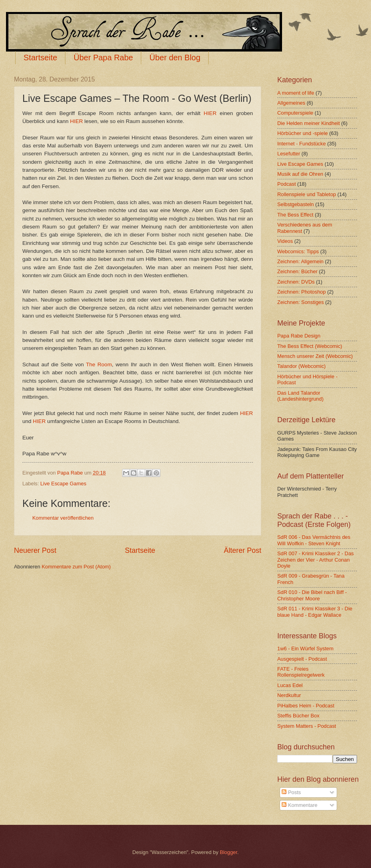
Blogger (229, 852)
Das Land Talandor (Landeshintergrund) (300, 396)
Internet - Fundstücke (302, 144)
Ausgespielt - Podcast (302, 659)
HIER (210, 113)
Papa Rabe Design (299, 336)
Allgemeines (291, 103)
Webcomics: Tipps (298, 251)
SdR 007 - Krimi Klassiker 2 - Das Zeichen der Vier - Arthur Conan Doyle (316, 560)
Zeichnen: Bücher (297, 271)
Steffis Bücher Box (298, 716)
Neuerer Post (35, 550)
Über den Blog (175, 58)
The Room (99, 364)
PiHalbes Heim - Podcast (306, 706)
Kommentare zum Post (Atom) (76, 567)
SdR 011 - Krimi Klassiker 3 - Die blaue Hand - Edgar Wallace (315, 612)
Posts (291, 792)
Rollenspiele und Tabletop (307, 194)
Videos (285, 241)
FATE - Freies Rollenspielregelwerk (301, 672)
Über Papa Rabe (103, 58)
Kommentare (299, 805)
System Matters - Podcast (307, 726)
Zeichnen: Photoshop (302, 292)
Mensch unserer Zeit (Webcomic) (315, 356)
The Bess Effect (295, 215)
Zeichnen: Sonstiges (301, 302)
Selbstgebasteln (296, 204)
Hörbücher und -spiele (303, 133)
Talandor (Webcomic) (301, 366)
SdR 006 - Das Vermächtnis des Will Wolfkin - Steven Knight (314, 540)
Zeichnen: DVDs (296, 282)
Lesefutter (289, 154)
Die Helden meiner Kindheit (309, 123)
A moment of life (296, 93)
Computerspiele (295, 113)
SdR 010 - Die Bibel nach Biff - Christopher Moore (312, 595)
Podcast (287, 184)
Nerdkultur (289, 695)
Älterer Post (243, 550)
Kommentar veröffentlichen (63, 518)
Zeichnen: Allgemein (300, 261)
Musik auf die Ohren (300, 174)
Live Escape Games (63, 484)
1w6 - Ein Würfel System (305, 649)
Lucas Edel (290, 685)
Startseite (40, 58)
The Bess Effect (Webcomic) (310, 346)
